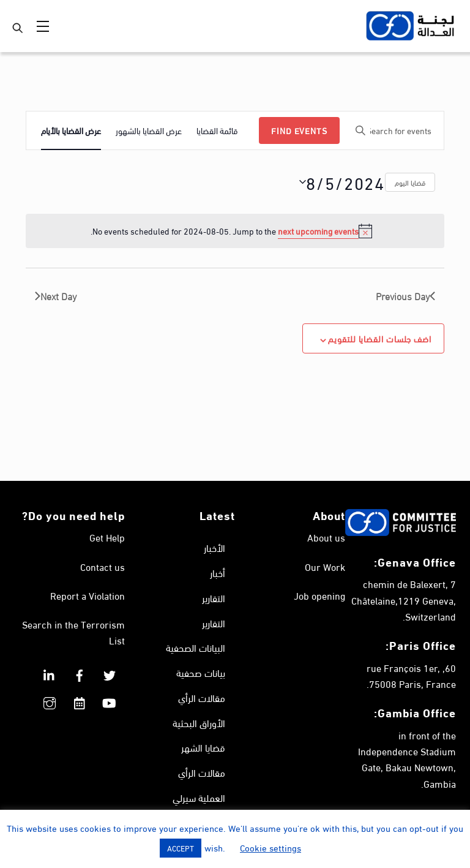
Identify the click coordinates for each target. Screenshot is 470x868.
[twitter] (110, 671)
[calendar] (80, 699)
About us (326, 537)
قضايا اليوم (410, 182)
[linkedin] (50, 671)
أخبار (218, 572)
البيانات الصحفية (196, 648)
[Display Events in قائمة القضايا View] (217, 131)
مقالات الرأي (202, 697)
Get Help (107, 537)
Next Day (56, 296)
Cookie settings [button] (270, 847)
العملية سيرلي (199, 797)
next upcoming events (318, 231)
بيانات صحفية (201, 672)
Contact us (103, 566)
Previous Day (405, 296)
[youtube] (110, 699)
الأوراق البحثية (199, 723)
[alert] (235, 231)
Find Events (299, 130)
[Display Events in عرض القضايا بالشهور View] (149, 131)
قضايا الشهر (203, 748)
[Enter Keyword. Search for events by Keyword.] (395, 131)
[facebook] (80, 671)
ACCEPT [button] (181, 848)
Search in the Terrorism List (73, 632)
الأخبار (214, 547)
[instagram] (50, 699)
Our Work (325, 566)
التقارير (214, 598)
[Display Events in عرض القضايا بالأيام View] (71, 131)
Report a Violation (88, 595)
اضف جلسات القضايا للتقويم (380, 338)
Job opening (319, 595)
